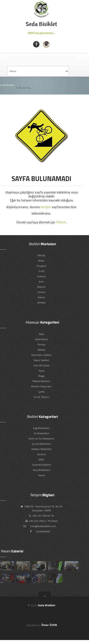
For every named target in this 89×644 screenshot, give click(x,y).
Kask (41, 334)
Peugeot (41, 266)
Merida (41, 255)
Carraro (41, 292)
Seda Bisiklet (7, 85)
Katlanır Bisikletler (41, 449)
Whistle (41, 303)
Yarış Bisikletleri (41, 470)
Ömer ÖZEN (49, 625)
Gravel (41, 475)
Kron (41, 282)
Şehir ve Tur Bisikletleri (41, 439)
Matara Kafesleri (41, 381)
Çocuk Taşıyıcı (41, 397)
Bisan (41, 261)
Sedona (41, 276)
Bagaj (41, 376)
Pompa (41, 344)
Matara (41, 350)
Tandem (41, 454)
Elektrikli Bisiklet (41, 465)
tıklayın (61, 222)
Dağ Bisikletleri (41, 428)
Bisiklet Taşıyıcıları (41, 386)
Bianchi (41, 287)
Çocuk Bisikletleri (41, 444)
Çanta (41, 392)
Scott (41, 271)
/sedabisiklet (43, 531)
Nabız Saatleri (41, 360)
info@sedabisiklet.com (43, 526)
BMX (41, 459)
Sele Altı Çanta (41, 365)
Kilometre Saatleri (41, 355)
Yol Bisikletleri (41, 433)
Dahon (41, 297)
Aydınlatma (41, 339)
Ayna (41, 371)
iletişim (46, 207)
